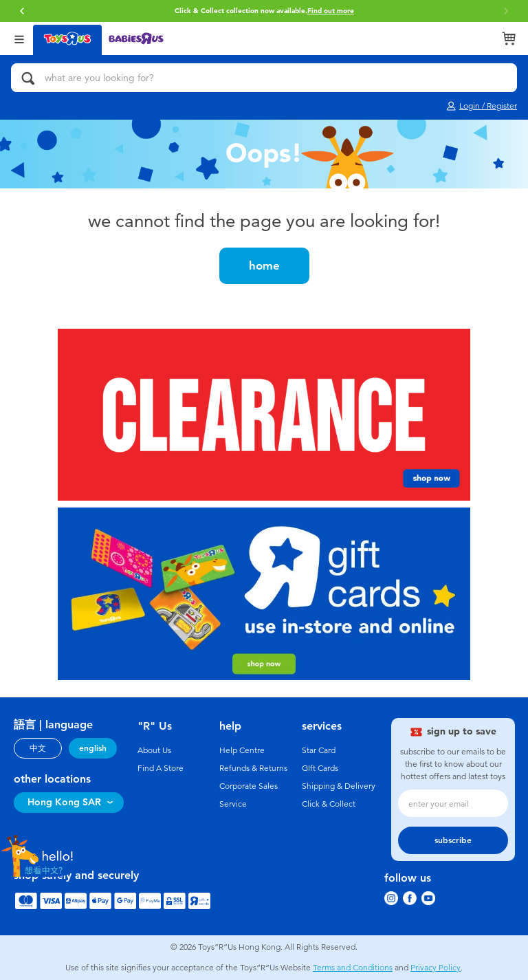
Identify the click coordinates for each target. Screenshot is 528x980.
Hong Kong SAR (64, 802)
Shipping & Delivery (339, 786)
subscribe (453, 840)
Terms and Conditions (353, 968)
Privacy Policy (436, 968)
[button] (22, 11)
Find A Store (161, 768)
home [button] (264, 265)
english (93, 748)
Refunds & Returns (253, 768)
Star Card (319, 750)
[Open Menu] (19, 38)
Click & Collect (329, 804)
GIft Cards (320, 768)
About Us (154, 750)
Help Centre (242, 750)
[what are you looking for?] (264, 78)
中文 (38, 748)
